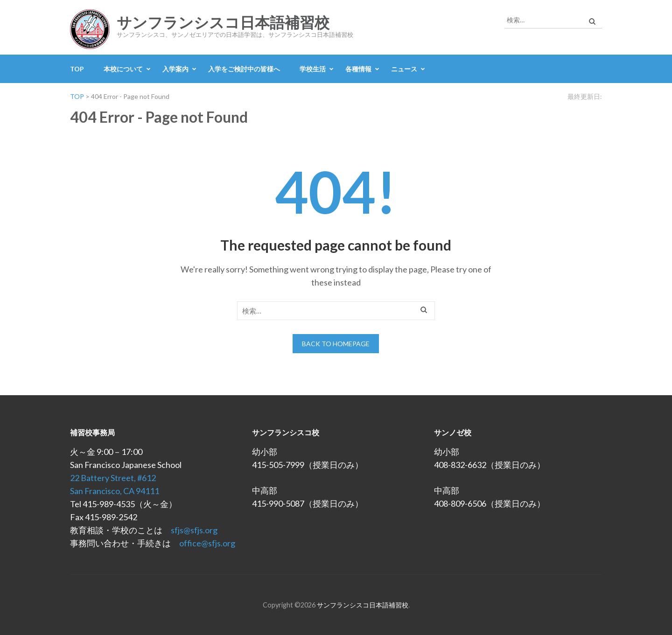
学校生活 (313, 69)
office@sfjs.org (207, 543)
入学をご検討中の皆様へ (244, 69)
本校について (123, 69)
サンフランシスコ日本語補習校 (223, 23)
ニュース (404, 69)
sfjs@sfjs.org (194, 530)
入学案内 (175, 69)
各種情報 (358, 69)
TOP (77, 69)
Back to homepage (336, 344)
